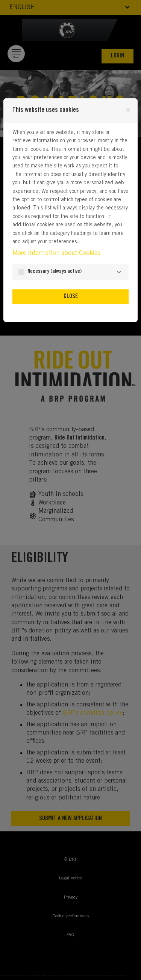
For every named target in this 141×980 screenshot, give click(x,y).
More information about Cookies (56, 253)
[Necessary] (119, 272)
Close (71, 297)
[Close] (128, 110)
